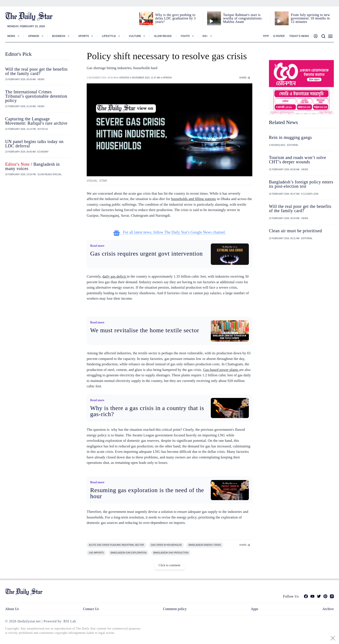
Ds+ (205, 36)
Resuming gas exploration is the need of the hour (147, 493)
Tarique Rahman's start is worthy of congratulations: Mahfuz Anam (243, 18)
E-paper (279, 36)
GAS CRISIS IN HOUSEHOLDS (166, 545)
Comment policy (175, 609)
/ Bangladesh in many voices (32, 166)
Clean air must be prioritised (295, 231)
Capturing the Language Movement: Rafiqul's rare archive (36, 121)
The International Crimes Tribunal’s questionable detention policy (36, 96)
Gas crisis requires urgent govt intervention (146, 254)
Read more (97, 246)
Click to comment (169, 565)
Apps (254, 609)
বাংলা (266, 36)
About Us (12, 609)
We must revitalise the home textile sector (145, 330)
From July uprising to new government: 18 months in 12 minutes (310, 18)
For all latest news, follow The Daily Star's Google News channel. (170, 232)
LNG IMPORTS (96, 553)
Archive (328, 609)
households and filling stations (193, 199)
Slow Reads (163, 36)
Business (59, 36)
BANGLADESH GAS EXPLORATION (129, 553)
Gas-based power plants (221, 370)
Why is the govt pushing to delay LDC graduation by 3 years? (175, 18)
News (11, 36)
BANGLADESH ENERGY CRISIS (205, 545)
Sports (84, 36)
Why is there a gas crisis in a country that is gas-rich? (147, 411)
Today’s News (299, 36)
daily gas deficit (115, 276)
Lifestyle (109, 36)
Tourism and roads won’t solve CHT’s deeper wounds (298, 160)
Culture (135, 36)
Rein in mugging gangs (290, 137)
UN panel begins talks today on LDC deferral (34, 144)
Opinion (34, 36)
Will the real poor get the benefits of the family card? (36, 71)
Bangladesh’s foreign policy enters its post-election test (301, 184)
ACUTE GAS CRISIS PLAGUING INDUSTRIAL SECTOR (116, 545)
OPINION (167, 78)
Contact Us (91, 609)
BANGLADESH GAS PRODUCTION (171, 553)
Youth (185, 36)
